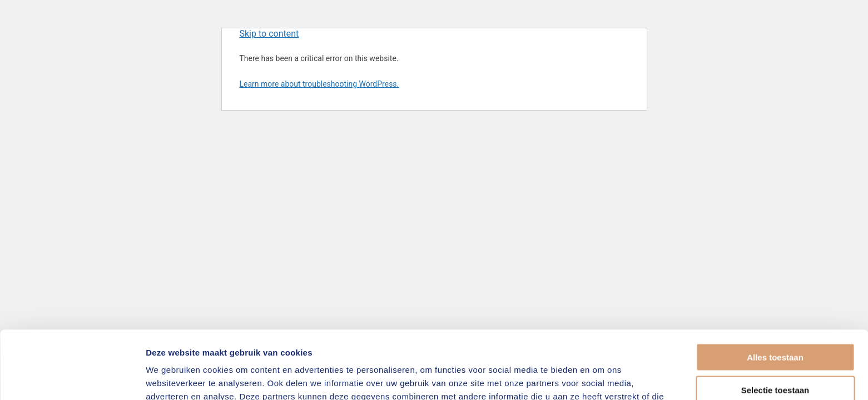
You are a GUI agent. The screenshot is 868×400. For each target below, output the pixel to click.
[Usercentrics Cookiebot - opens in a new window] (72, 378)
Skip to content (269, 34)
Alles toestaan (775, 289)
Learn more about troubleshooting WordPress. (319, 84)
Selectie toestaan (775, 322)
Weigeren (775, 354)
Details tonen (601, 378)
